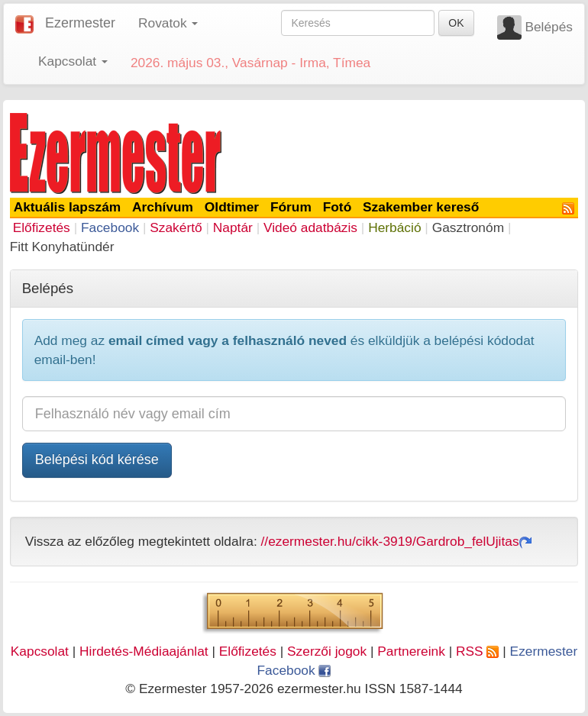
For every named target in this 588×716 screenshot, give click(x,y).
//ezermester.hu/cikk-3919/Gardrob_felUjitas (396, 541)
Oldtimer (232, 207)
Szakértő (176, 227)
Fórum (291, 207)
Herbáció (394, 227)
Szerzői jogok (327, 651)
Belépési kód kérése (97, 460)
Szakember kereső (421, 207)
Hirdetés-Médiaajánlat (144, 651)
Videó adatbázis (310, 227)
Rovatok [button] (168, 23)
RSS (477, 651)
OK (456, 23)
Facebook (110, 227)
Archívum (163, 207)
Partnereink (411, 651)
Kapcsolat (40, 651)
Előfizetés (42, 227)
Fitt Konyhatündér (62, 247)
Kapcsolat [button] (73, 61)
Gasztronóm (468, 227)
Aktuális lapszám (68, 207)
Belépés (549, 27)
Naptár (233, 227)
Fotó (338, 207)
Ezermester (80, 23)
